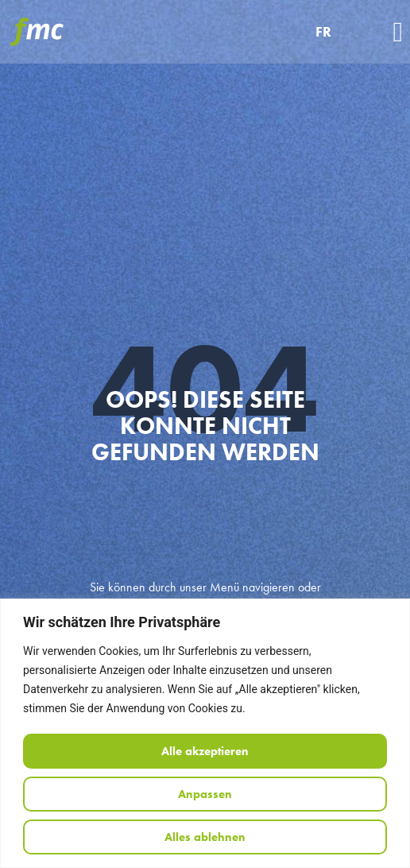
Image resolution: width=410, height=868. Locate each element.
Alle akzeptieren (205, 751)
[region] (205, 733)
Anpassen (205, 794)
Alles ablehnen (205, 837)
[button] (398, 32)
